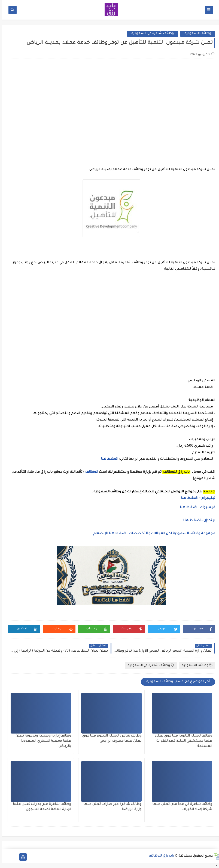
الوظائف (89, 472)
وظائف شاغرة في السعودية (151, 34)
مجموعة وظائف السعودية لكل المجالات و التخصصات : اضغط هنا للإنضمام (152, 534)
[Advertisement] (109, 106)
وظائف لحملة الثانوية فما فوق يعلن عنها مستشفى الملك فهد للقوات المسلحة (182, 741)
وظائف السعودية (196, 34)
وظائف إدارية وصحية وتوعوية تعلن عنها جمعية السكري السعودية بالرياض (41, 741)
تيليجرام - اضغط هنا (196, 498)
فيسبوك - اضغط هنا (196, 508)
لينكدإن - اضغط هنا (197, 521)
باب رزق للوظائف (159, 856)
